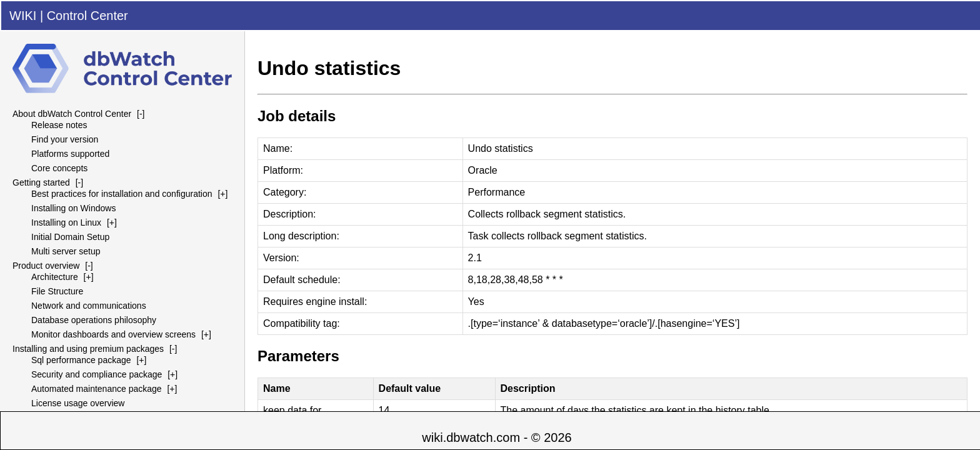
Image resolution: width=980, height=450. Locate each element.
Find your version (65, 139)
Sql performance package (81, 360)
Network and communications (89, 306)
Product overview (46, 266)
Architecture (55, 277)
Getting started (41, 182)
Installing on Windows (73, 208)
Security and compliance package (97, 374)
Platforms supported (70, 154)
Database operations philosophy (94, 320)
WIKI (23, 16)
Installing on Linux (66, 222)
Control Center (87, 16)
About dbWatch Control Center (72, 114)
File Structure (57, 291)
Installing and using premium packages (88, 349)
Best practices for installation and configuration (122, 194)
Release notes (59, 125)
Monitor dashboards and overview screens (113, 334)
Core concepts (59, 168)
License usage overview (78, 403)
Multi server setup (66, 251)
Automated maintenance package (97, 389)
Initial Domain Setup (70, 237)
